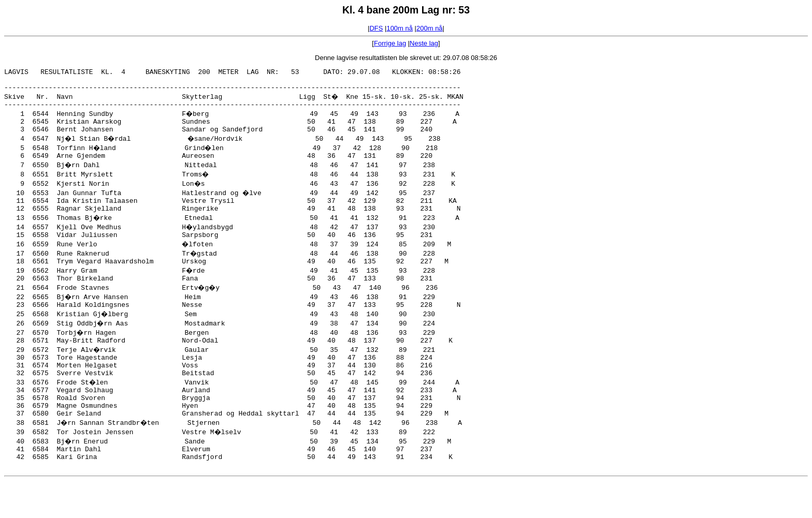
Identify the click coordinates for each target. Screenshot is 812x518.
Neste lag (424, 43)
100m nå (400, 28)
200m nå (430, 28)
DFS (376, 28)
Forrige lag (390, 43)
